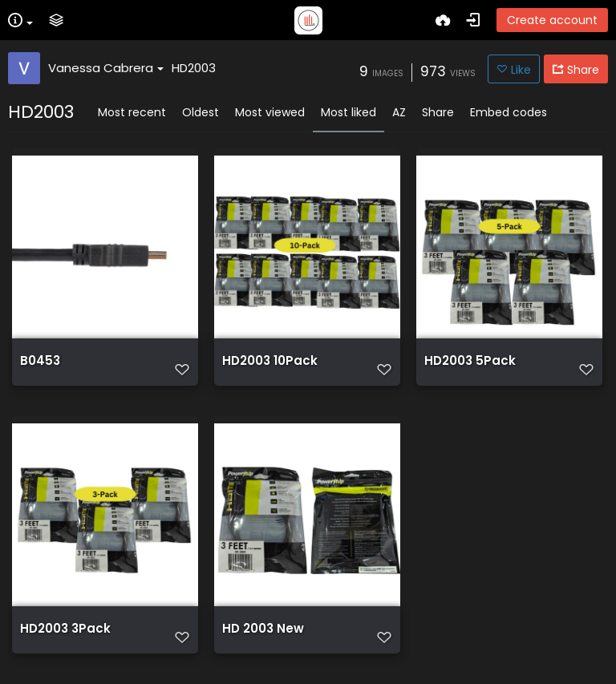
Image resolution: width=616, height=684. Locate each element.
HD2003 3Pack (65, 629)
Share (438, 112)
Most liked (349, 112)
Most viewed (270, 112)
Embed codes (509, 112)
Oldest (201, 112)
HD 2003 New (263, 629)
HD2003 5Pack (470, 361)
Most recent (132, 112)
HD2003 (194, 68)
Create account (552, 20)
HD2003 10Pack (270, 361)
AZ (399, 112)
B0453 (40, 361)
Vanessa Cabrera (106, 68)
